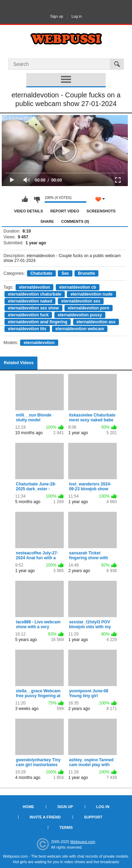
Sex (65, 273)
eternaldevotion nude (91, 294)
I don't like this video (37, 199)
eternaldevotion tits (27, 329)
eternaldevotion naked (30, 301)
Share (47, 221)
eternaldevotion (34, 287)
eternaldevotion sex (81, 301)
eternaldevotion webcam (80, 329)
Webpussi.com (83, 842)
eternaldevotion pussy (80, 315)
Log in (77, 16)
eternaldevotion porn (89, 308)
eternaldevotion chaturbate (35, 294)
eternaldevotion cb (78, 287)
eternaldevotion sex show (33, 308)
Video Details (28, 211)
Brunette (86, 273)
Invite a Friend (45, 817)
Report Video (65, 211)
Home (28, 807)
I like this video (25, 199)
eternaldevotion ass (96, 322)
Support (93, 817)
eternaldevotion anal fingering (38, 322)
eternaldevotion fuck (28, 315)
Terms (66, 827)
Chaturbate (41, 273)
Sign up (57, 16)
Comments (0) (75, 221)
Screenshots (101, 211)
